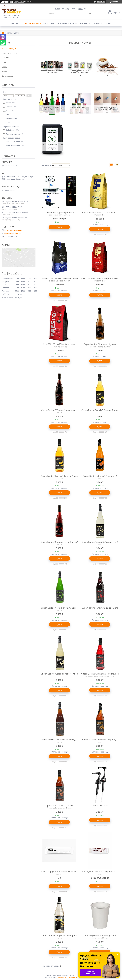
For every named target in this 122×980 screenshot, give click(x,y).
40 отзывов (101, 2)
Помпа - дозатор (100, 806)
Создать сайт (19, 2)
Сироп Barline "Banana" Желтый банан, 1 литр (59, 477)
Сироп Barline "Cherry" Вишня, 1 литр (100, 608)
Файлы (5, 71)
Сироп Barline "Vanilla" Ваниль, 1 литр (100, 410)
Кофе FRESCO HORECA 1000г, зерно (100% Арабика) (59, 345)
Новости (98, 23)
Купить (59, 227)
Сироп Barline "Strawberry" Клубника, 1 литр (59, 543)
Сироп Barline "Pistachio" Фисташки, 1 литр (59, 609)
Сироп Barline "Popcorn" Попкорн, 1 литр (59, 937)
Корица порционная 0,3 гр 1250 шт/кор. (100, 873)
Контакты (85, 23)
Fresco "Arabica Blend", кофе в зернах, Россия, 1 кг (100, 214)
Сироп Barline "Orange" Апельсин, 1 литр (100, 477)
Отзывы (5, 58)
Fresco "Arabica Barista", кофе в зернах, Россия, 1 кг (100, 280)
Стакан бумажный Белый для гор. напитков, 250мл (100, 937)
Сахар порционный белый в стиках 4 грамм (59, 873)
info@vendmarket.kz (12, 233)
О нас (108, 23)
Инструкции (49, 23)
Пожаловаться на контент (67, 978)
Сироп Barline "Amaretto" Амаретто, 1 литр (100, 543)
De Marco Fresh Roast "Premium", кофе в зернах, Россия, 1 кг (59, 280)
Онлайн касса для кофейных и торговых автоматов (59, 214)
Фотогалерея (8, 76)
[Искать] (90, 14)
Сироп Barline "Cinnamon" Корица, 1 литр (100, 741)
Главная (15, 23)
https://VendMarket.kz (13, 230)
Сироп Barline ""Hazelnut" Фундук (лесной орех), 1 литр (100, 345)
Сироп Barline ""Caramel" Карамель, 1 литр (59, 411)
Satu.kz (72, 975)
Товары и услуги (31, 23)
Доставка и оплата (67, 23)
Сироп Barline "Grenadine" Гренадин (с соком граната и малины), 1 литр (100, 675)
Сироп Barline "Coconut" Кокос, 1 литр (59, 674)
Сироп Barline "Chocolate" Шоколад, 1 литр (59, 741)
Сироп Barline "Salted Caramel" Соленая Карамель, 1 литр (59, 807)
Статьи (5, 67)
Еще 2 (8, 122)
